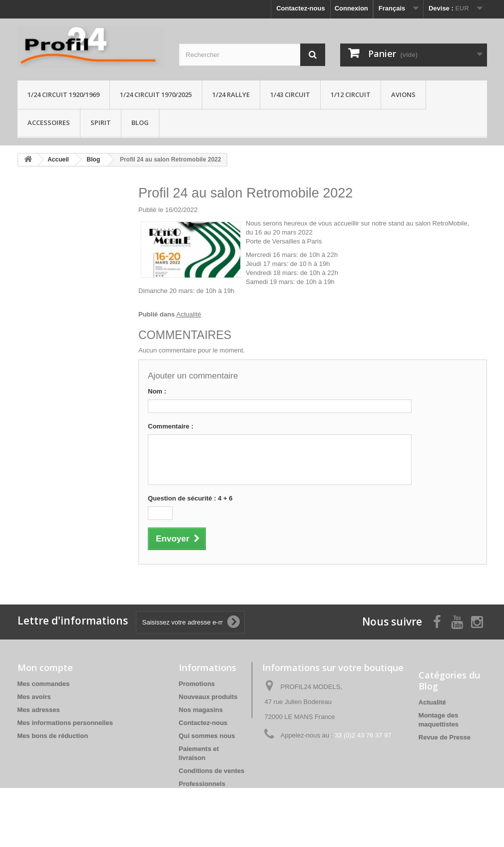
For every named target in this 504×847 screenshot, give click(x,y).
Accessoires (49, 122)
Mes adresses (39, 710)
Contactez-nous (301, 8)
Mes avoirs (34, 697)
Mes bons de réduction (53, 736)
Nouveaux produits (208, 697)
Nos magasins (201, 710)
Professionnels (202, 784)
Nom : (157, 391)
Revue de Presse (445, 737)
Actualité (189, 314)
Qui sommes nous (207, 736)
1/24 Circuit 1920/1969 (63, 94)
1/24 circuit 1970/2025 (156, 94)
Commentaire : (171, 426)
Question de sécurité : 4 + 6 (190, 498)
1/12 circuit (351, 94)
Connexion (351, 8)
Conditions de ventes (212, 771)
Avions (403, 94)
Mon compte (45, 667)
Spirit (101, 122)
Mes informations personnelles (65, 723)
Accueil (58, 159)
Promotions (197, 684)
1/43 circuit (290, 94)
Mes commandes (44, 684)
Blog (140, 122)
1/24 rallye (231, 94)
